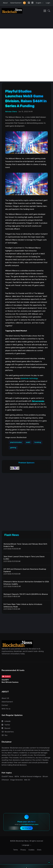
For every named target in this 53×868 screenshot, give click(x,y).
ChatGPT (5, 680)
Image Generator (17, 780)
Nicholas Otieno (11, 112)
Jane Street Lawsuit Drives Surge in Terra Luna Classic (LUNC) (24, 558)
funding (38, 442)
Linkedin (6, 721)
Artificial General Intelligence (31, 777)
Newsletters (8, 732)
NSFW (17, 777)
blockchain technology (29, 378)
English (39, 3)
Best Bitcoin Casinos (10, 682)
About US (5, 698)
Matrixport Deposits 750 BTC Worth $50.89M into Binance (26, 594)
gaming (13, 448)
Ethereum (5, 780)
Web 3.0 (27, 780)
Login (48, 3)
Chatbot (6, 676)
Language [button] (26, 845)
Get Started (26, 828)
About (5, 3)
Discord (6, 728)
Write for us (6, 709)
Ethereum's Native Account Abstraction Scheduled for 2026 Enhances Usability (26, 583)
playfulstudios (16, 442)
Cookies (31, 850)
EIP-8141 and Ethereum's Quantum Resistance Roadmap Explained (25, 570)
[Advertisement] (26, 55)
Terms (15, 850)
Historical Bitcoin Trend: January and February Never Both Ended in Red (25, 545)
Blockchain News (22, 841)
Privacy (23, 850)
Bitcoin (45, 777)
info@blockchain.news (30, 824)
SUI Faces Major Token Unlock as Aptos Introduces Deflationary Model (23, 606)
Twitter (6, 725)
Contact (5, 705)
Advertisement (16, 3)
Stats (39, 850)
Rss (5, 735)
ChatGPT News (7, 777)
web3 (28, 442)
